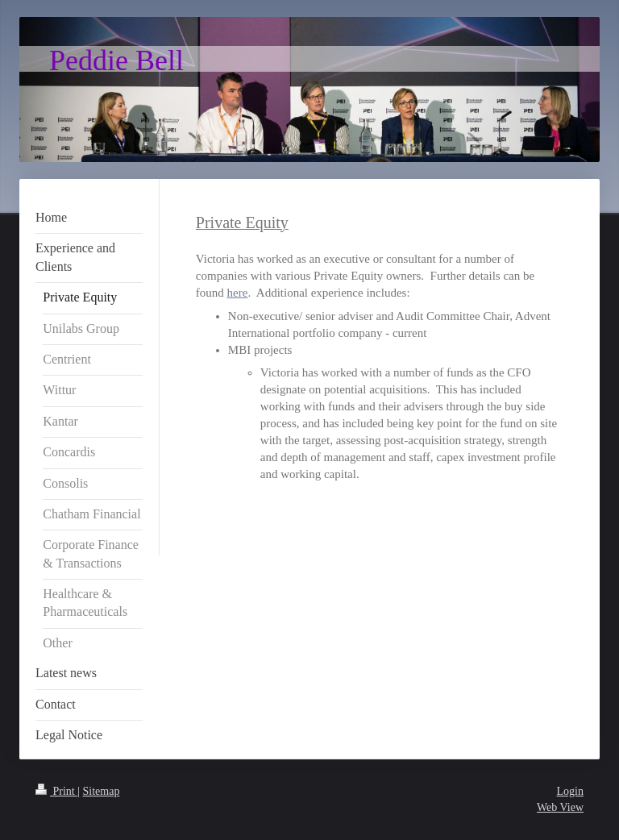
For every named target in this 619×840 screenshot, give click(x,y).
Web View (560, 807)
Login (570, 791)
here (238, 293)
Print (56, 791)
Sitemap (102, 791)
